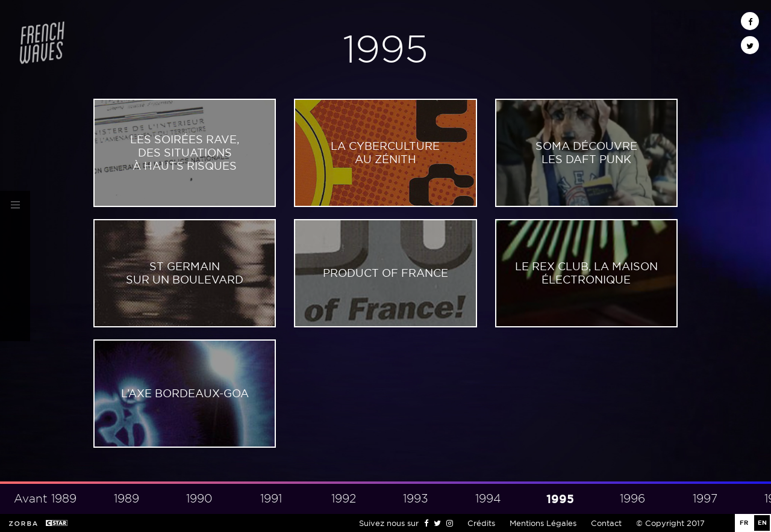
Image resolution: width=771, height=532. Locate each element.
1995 (560, 499)
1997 (705, 499)
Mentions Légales (543, 523)
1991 (271, 499)
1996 (632, 499)
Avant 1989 (45, 499)
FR (744, 523)
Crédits (481, 523)
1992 (344, 499)
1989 (126, 499)
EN (762, 523)
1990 (199, 499)
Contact (606, 523)
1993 (416, 499)
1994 (488, 499)
